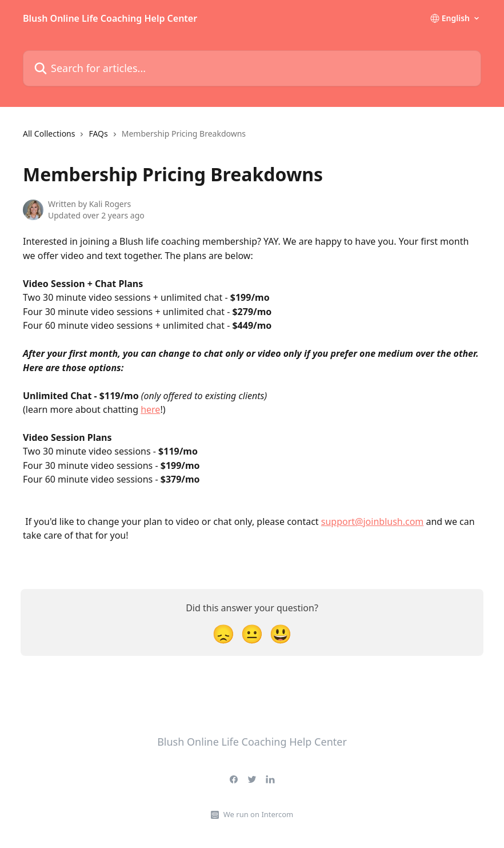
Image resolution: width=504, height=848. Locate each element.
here (150, 409)
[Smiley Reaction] (281, 633)
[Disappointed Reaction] (223, 633)
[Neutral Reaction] (252, 633)
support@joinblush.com (373, 521)
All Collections (49, 134)
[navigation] (134, 138)
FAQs (98, 134)
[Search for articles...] (252, 68)
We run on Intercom (258, 814)
